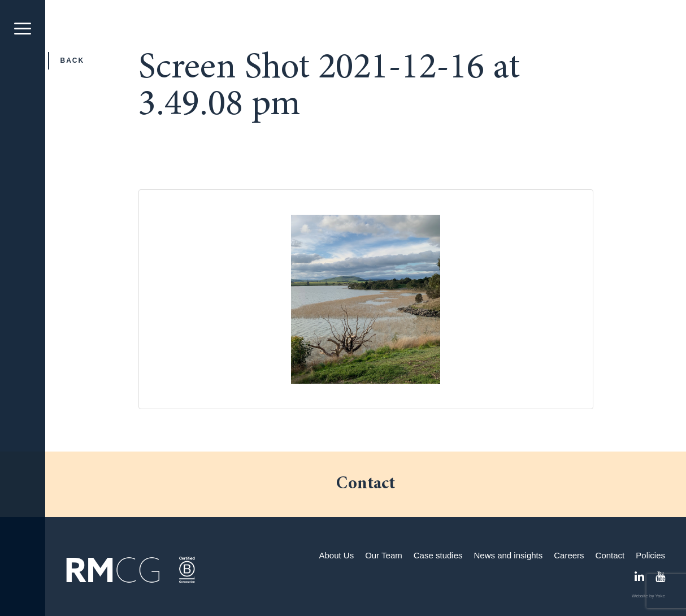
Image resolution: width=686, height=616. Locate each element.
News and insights (509, 555)
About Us (336, 555)
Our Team (384, 555)
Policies (650, 555)
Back (73, 60)
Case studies (438, 555)
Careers (569, 555)
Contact (610, 555)
